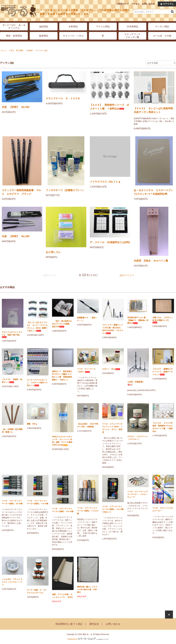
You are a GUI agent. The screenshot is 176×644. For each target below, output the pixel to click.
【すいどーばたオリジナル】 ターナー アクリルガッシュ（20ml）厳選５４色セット (37, 327)
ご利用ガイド (123, 4)
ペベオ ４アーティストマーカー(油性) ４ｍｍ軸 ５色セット (113, 509)
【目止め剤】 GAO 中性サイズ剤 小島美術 (88, 425)
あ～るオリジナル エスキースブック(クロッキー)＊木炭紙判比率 (153, 192)
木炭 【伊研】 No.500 (16, 107)
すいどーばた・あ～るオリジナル (14, 26)
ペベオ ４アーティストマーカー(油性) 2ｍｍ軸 (12, 502)
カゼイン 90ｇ (111, 369)
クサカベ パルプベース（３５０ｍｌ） (137, 438)
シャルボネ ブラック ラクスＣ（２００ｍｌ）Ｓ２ (12, 582)
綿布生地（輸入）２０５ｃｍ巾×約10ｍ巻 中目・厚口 (88, 590)
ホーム (4, 50)
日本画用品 (132, 26)
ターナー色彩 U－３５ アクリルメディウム (38, 591)
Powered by (88, 639)
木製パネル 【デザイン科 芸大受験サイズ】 (163, 320)
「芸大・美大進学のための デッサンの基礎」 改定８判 (62, 324)
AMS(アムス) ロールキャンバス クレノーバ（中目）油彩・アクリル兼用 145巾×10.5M (63, 441)
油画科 (30, 50)
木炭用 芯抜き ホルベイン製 (151, 261)
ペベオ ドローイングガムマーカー (163, 509)
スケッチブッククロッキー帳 (132, 36)
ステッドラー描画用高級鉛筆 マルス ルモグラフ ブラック (21, 192)
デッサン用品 (162, 26)
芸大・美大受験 (17, 50)
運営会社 (94, 624)
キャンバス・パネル (73, 36)
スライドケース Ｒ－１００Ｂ (63, 98)
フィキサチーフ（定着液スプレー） (65, 190)
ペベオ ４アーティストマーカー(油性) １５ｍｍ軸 (88, 511)
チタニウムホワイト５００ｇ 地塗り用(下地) (12, 335)
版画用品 (44, 36)
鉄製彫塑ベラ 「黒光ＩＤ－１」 (87, 319)
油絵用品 (44, 26)
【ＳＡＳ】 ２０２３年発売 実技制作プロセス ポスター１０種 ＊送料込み (163, 427)
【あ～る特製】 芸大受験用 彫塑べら (12, 431)
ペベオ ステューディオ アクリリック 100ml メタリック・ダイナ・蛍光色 (112, 428)
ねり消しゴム (53, 252)
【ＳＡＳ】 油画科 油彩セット (12, 381)
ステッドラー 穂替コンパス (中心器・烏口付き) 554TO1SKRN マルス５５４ (113, 329)
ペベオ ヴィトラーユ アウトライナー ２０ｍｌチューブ (138, 494)
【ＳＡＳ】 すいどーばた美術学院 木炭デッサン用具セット (154, 110)
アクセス (135, 4)
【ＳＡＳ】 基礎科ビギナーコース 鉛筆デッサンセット (163, 372)
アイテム (166, 4)
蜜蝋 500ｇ (32, 424)
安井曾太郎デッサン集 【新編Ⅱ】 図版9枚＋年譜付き (138, 320)
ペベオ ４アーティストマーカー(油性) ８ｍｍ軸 (63, 510)
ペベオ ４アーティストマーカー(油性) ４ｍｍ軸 (38, 502)
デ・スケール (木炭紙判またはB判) (110, 242)
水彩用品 (73, 26)
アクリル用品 (103, 26)
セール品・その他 (162, 36)
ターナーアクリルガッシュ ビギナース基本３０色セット (37, 383)
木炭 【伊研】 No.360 (16, 236)
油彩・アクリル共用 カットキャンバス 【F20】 (63, 596)
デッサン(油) (42, 50)
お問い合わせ (148, 4)
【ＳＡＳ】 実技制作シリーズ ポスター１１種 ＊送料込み (109, 107)
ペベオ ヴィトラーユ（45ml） (86, 370)
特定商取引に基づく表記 (69, 624)
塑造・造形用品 (14, 36)
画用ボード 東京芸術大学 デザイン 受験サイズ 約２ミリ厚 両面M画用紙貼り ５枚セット (63, 376)
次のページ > (127, 275)
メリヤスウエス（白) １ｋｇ (105, 182)
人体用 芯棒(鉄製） (136, 383)
